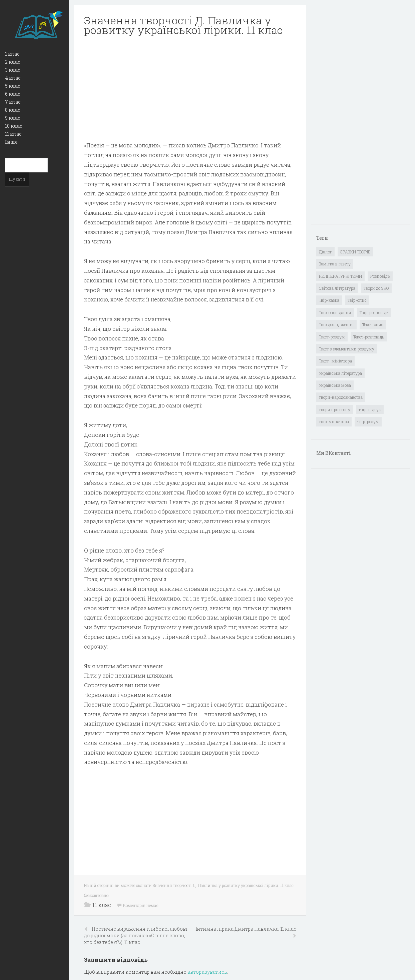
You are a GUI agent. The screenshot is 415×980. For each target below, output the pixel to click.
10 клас (14, 126)
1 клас (12, 54)
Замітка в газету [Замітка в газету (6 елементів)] (335, 264)
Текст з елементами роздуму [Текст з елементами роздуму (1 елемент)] (347, 349)
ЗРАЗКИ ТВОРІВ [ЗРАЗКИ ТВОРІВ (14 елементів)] (355, 252)
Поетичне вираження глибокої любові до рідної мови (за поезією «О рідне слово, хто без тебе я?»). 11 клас (136, 935)
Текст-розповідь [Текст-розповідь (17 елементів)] (369, 337)
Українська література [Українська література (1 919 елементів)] (340, 373)
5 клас (13, 86)
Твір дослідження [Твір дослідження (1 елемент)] (336, 324)
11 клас (13, 134)
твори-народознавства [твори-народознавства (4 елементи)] (341, 397)
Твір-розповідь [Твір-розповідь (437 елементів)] (374, 312)
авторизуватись (207, 972)
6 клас (13, 94)
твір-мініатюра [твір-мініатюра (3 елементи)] (334, 421)
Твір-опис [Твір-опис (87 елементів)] (357, 300)
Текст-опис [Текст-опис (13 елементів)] (373, 324)
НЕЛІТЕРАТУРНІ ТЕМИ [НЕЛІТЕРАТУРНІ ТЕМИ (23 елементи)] (340, 276)
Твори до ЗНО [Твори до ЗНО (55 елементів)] (376, 288)
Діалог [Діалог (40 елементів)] (325, 252)
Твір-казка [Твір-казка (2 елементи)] (329, 300)
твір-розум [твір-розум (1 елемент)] (368, 421)
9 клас (13, 118)
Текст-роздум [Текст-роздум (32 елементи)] (332, 337)
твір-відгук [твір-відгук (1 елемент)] (370, 409)
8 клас (13, 110)
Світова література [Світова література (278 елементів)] (337, 288)
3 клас (13, 70)
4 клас (13, 78)
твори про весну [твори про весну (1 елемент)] (335, 409)
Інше (11, 142)
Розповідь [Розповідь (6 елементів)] (380, 276)
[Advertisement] (190, 89)
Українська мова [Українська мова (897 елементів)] (335, 385)
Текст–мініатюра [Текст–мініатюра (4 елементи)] (335, 361)
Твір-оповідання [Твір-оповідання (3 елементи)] (335, 312)
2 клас (13, 62)
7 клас (13, 102)
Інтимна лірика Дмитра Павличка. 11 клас (246, 929)
